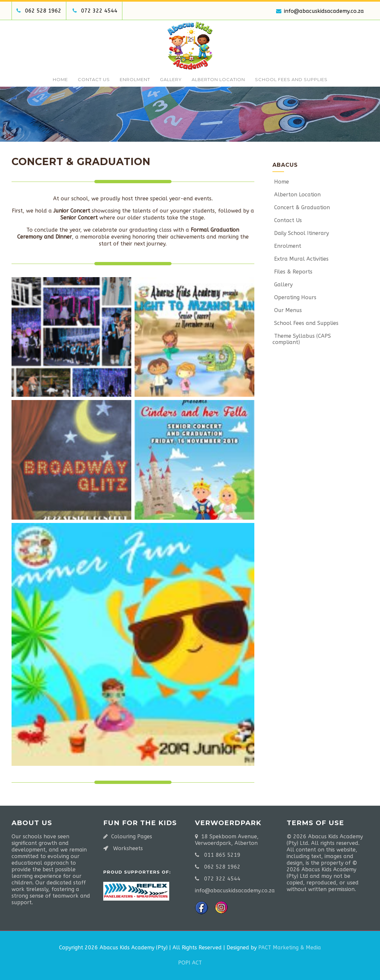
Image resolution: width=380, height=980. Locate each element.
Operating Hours (294, 297)
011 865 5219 (222, 855)
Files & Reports (292, 272)
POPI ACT (190, 963)
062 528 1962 (43, 11)
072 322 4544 (99, 11)
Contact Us (94, 79)
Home (60, 79)
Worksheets (128, 848)
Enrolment (135, 79)
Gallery (171, 79)
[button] (71, 337)
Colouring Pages (132, 836)
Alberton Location (218, 79)
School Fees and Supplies (291, 79)
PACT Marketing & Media (290, 948)
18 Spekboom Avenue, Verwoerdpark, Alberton (227, 840)
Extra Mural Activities (301, 259)
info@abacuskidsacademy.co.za (320, 11)
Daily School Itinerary (301, 233)
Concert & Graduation (301, 207)
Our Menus (287, 310)
